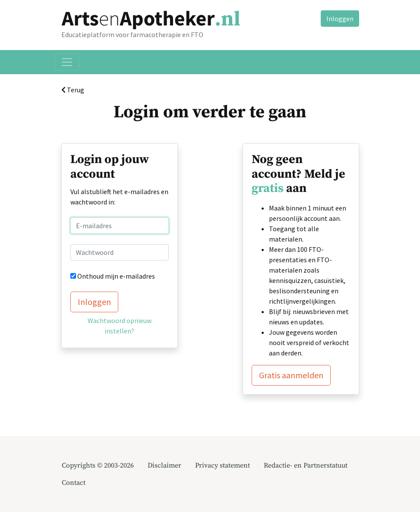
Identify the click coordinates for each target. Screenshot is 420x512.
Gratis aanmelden (291, 375)
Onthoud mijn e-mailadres (116, 276)
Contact (74, 483)
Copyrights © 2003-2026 (98, 465)
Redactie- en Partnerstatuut (306, 465)
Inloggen (340, 19)
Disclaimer (164, 465)
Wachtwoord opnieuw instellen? (120, 326)
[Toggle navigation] (67, 62)
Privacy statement (223, 465)
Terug (73, 90)
